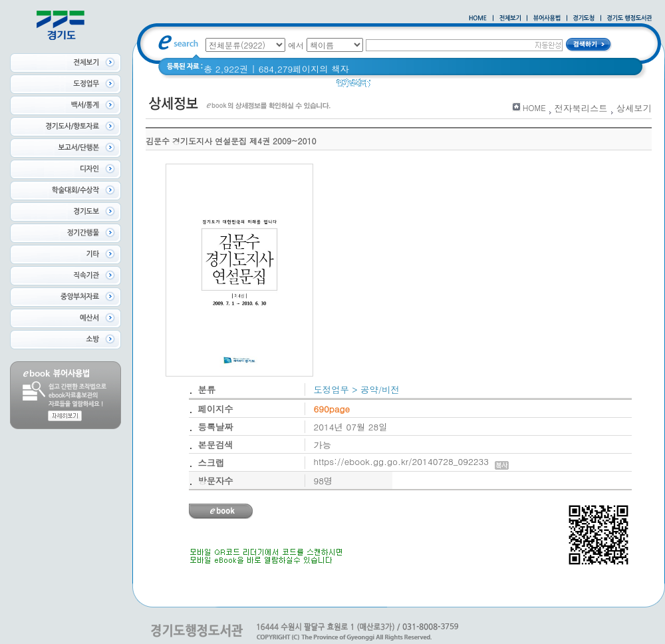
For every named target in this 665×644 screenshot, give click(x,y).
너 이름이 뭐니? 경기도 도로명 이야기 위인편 (498, 86)
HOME (534, 107)
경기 (388, 86)
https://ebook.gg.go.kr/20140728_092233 (411, 461)
